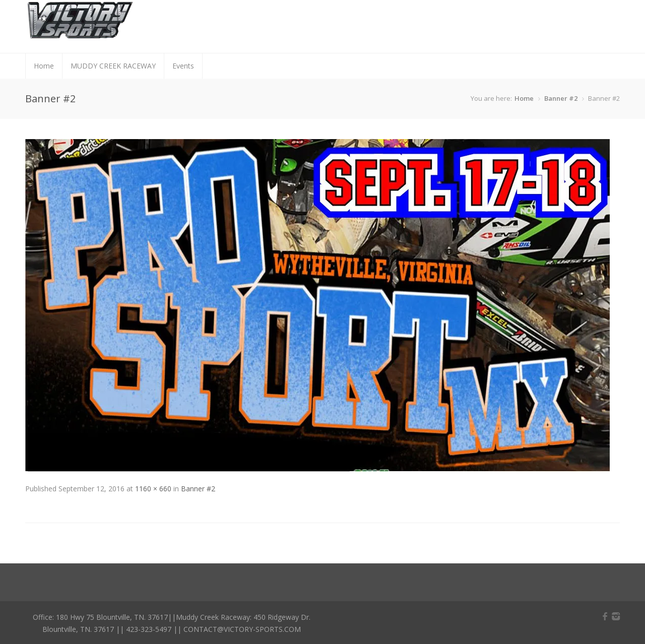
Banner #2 (561, 98)
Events (183, 66)
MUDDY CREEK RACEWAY (113, 66)
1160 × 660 (153, 489)
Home (44, 66)
